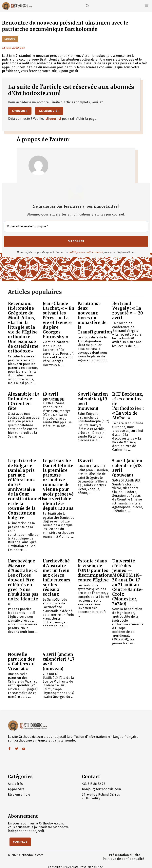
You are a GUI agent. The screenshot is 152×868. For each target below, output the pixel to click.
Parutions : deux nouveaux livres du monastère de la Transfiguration (95, 318)
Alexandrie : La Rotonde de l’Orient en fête (24, 401)
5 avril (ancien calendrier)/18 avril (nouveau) (127, 468)
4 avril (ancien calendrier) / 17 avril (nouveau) (59, 661)
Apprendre (16, 789)
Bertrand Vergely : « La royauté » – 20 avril (128, 311)
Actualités (15, 784)
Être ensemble (19, 794)
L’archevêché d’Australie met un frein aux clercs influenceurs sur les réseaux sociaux (57, 578)
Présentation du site (125, 855)
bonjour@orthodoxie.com (101, 789)
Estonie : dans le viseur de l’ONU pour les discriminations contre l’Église (95, 570)
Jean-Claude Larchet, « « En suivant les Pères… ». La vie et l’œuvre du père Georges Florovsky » (59, 320)
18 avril (85, 461)
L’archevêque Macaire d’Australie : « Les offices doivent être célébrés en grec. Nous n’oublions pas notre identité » (23, 582)
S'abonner (20, 111)
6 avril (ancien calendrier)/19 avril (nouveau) (93, 401)
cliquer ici (53, 119)
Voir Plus (20, 842)
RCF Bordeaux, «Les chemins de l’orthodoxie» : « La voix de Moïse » (128, 406)
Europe (10, 39)
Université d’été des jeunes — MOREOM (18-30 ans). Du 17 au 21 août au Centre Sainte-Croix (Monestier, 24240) (128, 582)
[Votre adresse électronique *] (76, 226)
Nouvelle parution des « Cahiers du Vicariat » (21, 661)
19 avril (51, 394)
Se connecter (49, 111)
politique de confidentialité (86, 252)
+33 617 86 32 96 (94, 784)
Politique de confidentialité (123, 859)
